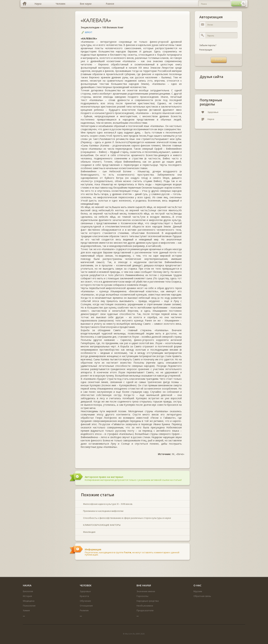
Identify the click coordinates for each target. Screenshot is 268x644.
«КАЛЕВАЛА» (96, 20)
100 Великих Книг (113, 27)
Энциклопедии (90, 27)
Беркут (89, 32)
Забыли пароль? (208, 45)
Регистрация (206, 50)
